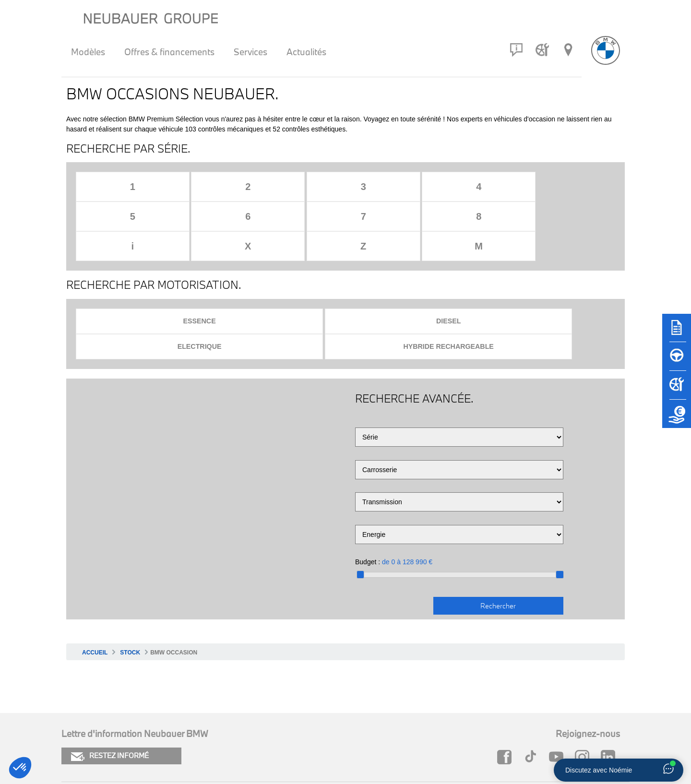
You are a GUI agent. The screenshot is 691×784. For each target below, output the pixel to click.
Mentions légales (91, 735)
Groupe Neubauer (490, 735)
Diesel (276, 262)
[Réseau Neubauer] (568, 50)
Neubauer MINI (485, 719)
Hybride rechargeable (544, 262)
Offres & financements (169, 52)
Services (250, 52)
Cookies (75, 719)
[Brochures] (677, 332)
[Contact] (516, 50)
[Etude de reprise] (677, 418)
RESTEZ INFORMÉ (110, 672)
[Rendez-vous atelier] (542, 50)
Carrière (340, 735)
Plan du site (215, 719)
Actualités (306, 52)
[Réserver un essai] (677, 361)
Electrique (410, 262)
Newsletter (214, 735)
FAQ (334, 719)
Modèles (88, 52)
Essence (142, 262)
